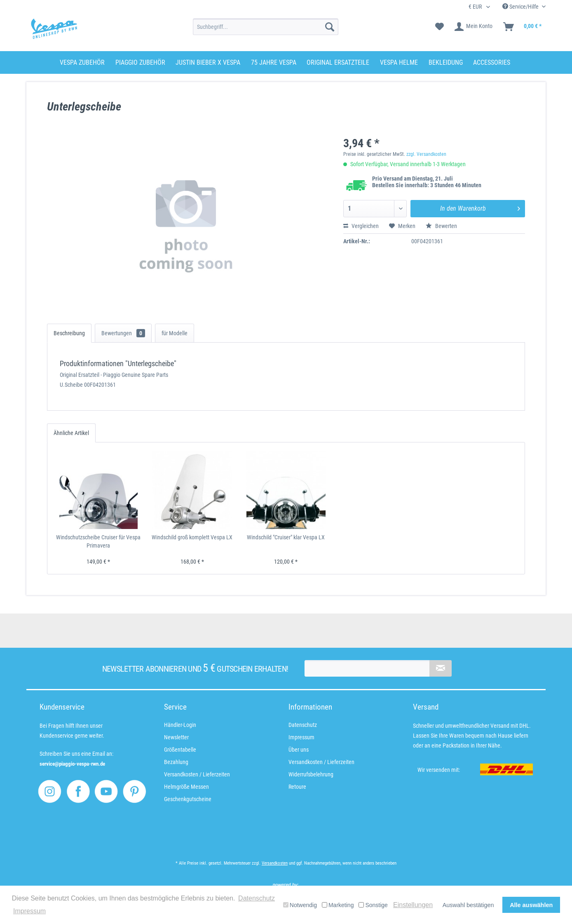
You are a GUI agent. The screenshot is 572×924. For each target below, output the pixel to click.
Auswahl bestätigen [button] (468, 905)
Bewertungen (123, 333)
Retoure (297, 787)
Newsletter (176, 737)
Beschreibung (69, 333)
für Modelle (175, 333)
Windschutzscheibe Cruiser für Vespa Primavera (98, 541)
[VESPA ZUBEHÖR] (82, 62)
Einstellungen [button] (413, 905)
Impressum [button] (29, 911)
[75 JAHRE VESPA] (274, 62)
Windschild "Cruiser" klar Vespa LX (286, 537)
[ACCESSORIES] (492, 62)
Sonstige (373, 905)
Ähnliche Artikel (71, 433)
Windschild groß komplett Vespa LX (192, 537)
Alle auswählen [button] (531, 905)
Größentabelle (180, 750)
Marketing (338, 905)
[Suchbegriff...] (266, 27)
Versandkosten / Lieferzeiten (197, 774)
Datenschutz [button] (257, 898)
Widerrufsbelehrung (311, 774)
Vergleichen (361, 226)
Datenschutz (303, 725)
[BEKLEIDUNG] (446, 62)
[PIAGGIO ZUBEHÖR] (140, 62)
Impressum (301, 737)
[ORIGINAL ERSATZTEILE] (338, 62)
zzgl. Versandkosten (426, 154)
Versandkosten (275, 863)
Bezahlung (176, 762)
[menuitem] (266, 27)
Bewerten (441, 226)
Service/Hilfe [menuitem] (521, 7)
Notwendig (300, 905)
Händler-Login (180, 725)
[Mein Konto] (474, 27)
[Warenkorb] (523, 27)
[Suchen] (330, 27)
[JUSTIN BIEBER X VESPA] (208, 62)
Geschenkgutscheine (188, 799)
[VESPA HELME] (399, 62)
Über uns (299, 750)
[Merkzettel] (440, 27)
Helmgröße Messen (186, 787)
